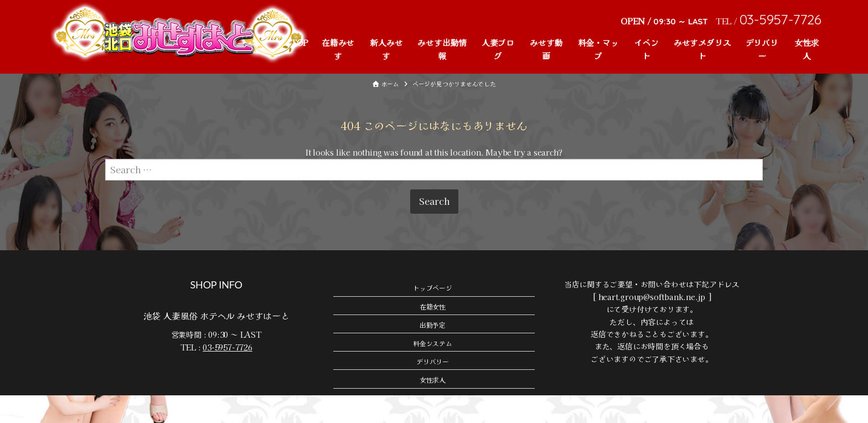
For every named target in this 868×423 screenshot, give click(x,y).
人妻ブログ (473, 49)
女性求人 (805, 49)
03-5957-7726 (227, 375)
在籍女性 (433, 334)
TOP (260, 42)
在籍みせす (301, 49)
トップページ (433, 315)
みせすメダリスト (693, 49)
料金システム (433, 371)
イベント (633, 49)
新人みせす (353, 49)
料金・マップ (581, 49)
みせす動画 (525, 49)
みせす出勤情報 (413, 49)
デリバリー (757, 49)
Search (434, 229)
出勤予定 (433, 352)
